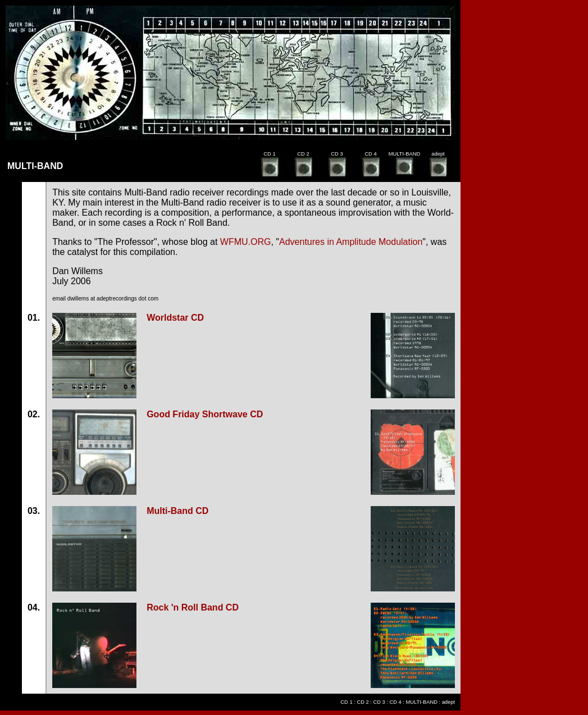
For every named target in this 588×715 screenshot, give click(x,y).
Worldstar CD (175, 318)
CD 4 (396, 702)
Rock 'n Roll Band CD (193, 607)
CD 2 (363, 702)
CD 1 (346, 702)
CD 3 (379, 702)
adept (448, 702)
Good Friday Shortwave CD (205, 414)
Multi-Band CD (177, 511)
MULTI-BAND (422, 702)
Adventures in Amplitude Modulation (351, 242)
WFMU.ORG (246, 242)
